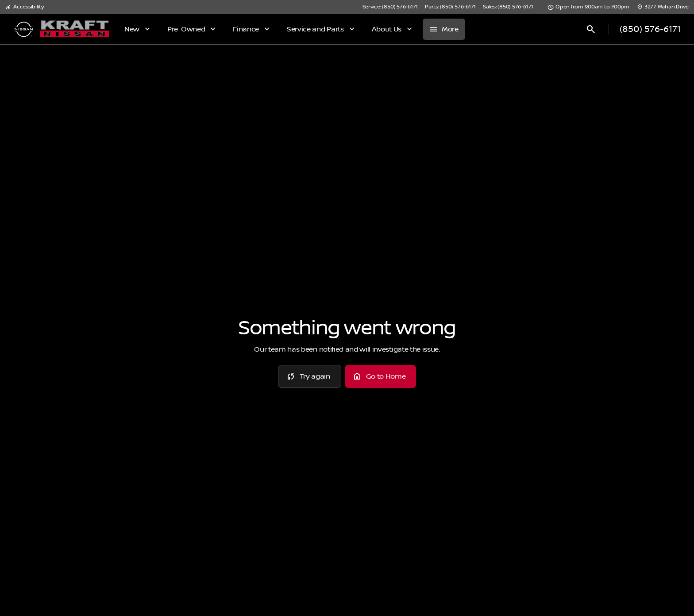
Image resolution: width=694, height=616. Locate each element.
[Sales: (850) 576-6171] (508, 7)
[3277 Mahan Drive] (663, 7)
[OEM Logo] (24, 29)
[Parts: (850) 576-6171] (450, 7)
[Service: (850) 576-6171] (390, 7)
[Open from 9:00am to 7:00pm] (588, 7)
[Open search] (591, 29)
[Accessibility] (25, 7)
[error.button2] (381, 376)
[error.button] (310, 376)
